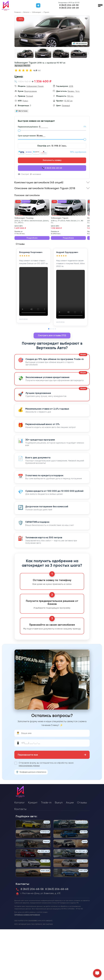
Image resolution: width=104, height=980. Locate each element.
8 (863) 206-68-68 (69, 8)
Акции (70, 803)
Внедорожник (31, 91)
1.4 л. (78, 91)
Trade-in (46, 803)
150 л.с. (70, 96)
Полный (29, 96)
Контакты (20, 809)
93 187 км (68, 101)
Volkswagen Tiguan (35, 86)
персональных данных (29, 766)
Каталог (26, 12)
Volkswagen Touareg (24, 218)
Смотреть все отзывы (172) (52, 335)
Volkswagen (37, 12)
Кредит (33, 803)
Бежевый (66, 105)
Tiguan (46, 12)
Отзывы (82, 803)
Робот (25, 101)
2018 (71, 86)
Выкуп (59, 803)
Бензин (71, 91)
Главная (18, 12)
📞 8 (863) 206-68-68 (52, 168)
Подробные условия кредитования (27, 915)
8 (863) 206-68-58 (69, 5)
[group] (52, 31)
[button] (88, 53)
